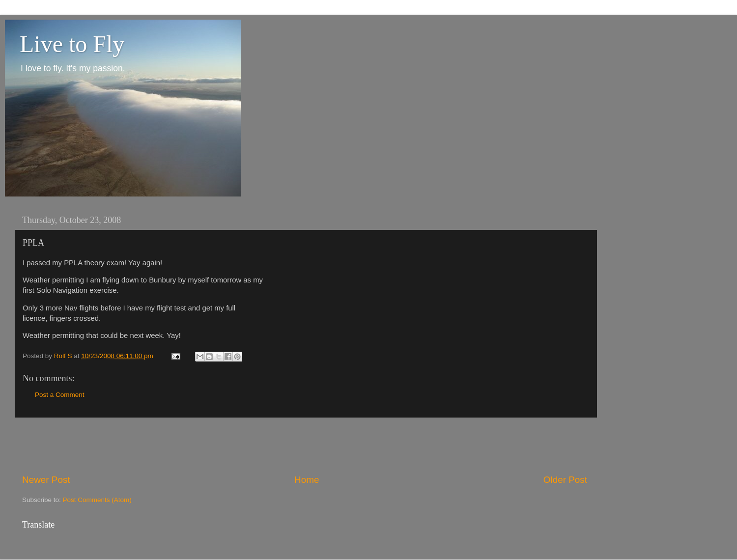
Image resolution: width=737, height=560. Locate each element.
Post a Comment (60, 395)
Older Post (565, 480)
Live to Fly (72, 44)
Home (307, 480)
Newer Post (46, 480)
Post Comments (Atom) (97, 500)
